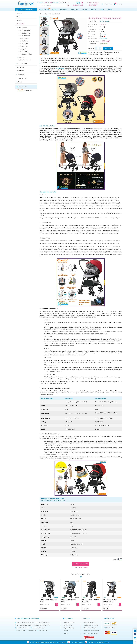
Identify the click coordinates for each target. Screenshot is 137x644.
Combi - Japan (105, 21)
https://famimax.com (39, 628)
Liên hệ (110, 10)
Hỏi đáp (93, 10)
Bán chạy (64, 10)
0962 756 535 (43, 631)
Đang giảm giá (45, 9)
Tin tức (85, 10)
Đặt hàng (108, 48)
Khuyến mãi (74, 10)
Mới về (55, 10)
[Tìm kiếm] (56, 6)
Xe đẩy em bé (47, 14)
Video (102, 10)
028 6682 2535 (94, 3)
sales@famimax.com (23, 628)
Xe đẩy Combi (56, 14)
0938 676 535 (93, 5)
